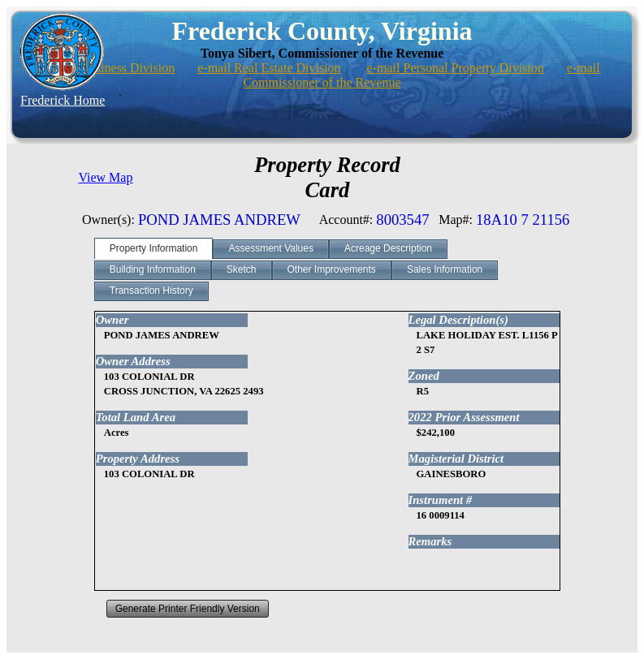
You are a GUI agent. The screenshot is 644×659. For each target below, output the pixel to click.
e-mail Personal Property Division (456, 68)
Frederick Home (63, 100)
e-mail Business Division (109, 68)
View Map (105, 177)
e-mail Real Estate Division (269, 68)
